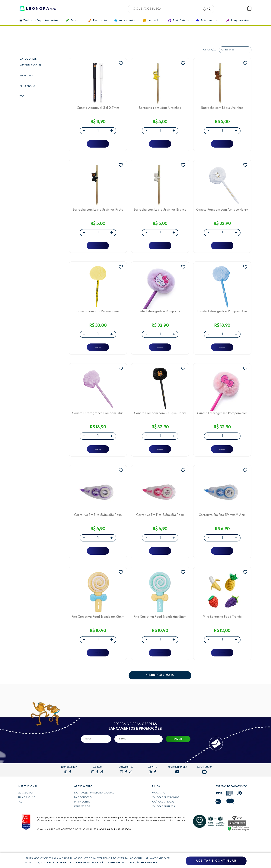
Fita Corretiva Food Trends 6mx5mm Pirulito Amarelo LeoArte (98, 643)
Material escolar (31, 65)
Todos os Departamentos (39, 20)
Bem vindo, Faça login (225, 8)
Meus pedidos (82, 836)
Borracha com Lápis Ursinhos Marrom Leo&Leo (222, 109)
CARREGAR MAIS (160, 705)
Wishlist (237, 8)
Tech (23, 97)
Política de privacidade (165, 827)
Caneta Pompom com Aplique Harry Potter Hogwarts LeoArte (160, 430)
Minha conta (82, 831)
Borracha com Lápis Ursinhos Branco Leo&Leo (160, 216)
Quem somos (26, 822)
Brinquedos (206, 20)
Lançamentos (238, 20)
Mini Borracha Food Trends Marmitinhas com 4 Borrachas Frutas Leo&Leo (222, 643)
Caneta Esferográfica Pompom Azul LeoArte (222, 323)
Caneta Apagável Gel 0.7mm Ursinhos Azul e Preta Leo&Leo (98, 109)
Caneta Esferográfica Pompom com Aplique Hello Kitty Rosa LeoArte (222, 430)
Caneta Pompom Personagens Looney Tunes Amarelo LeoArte (98, 323)
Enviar (178, 769)
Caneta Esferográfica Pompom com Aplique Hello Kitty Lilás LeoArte (160, 323)
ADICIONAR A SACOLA (98, 146)
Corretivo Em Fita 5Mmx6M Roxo (98, 536)
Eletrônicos (178, 20)
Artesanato (125, 21)
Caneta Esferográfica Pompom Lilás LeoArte (98, 430)
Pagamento (158, 822)
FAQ (20, 831)
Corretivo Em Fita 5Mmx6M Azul (222, 536)
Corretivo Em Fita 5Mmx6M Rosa (160, 536)
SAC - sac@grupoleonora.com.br (95, 822)
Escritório (98, 21)
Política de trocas (163, 831)
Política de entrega (163, 836)
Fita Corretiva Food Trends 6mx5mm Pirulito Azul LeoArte (160, 643)
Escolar (73, 20)
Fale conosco (83, 827)
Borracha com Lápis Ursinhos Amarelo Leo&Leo (160, 109)
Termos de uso (27, 827)
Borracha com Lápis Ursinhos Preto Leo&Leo (98, 216)
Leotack (151, 20)
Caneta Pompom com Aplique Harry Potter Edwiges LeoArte (222, 216)
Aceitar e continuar (216, 861)
